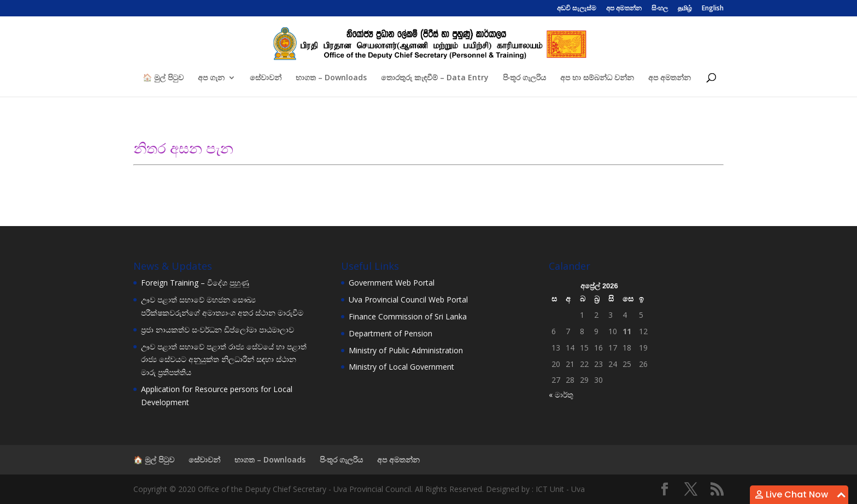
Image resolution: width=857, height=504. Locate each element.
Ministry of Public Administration (406, 350)
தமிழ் (685, 9)
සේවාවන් (266, 78)
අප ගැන (211, 78)
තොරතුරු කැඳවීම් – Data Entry (435, 78)
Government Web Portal (392, 283)
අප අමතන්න (624, 9)
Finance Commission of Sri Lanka (408, 316)
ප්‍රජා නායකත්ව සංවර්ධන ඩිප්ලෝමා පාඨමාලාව (218, 330)
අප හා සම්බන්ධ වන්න (597, 78)
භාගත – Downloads (331, 78)
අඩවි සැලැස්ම (577, 9)
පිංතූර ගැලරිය (524, 78)
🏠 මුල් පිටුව (163, 78)
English (713, 9)
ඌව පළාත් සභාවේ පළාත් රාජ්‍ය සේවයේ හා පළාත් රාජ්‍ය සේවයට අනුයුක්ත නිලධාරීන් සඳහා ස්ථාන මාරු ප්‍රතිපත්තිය (224, 360)
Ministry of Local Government (401, 367)
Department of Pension (391, 333)
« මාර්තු (561, 395)
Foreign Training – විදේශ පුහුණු (195, 283)
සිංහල (660, 9)
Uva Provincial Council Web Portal (408, 300)
